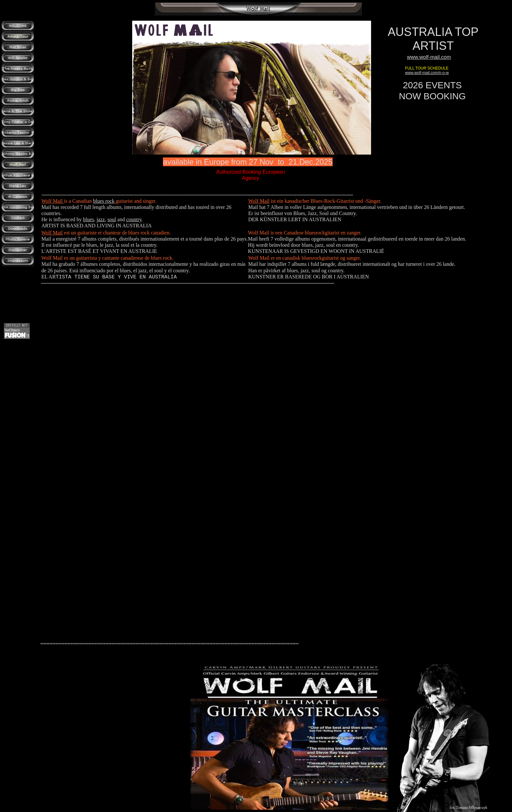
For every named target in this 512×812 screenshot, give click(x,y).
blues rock (104, 201)
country (134, 219)
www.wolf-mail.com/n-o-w (427, 73)
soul (112, 219)
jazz (101, 219)
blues (89, 219)
